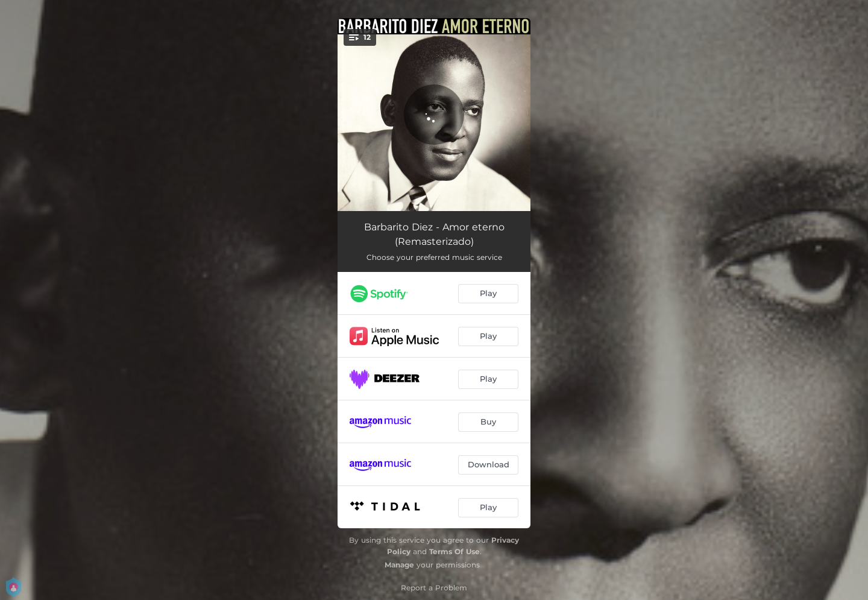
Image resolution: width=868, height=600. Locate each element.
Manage (399, 565)
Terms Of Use (454, 551)
